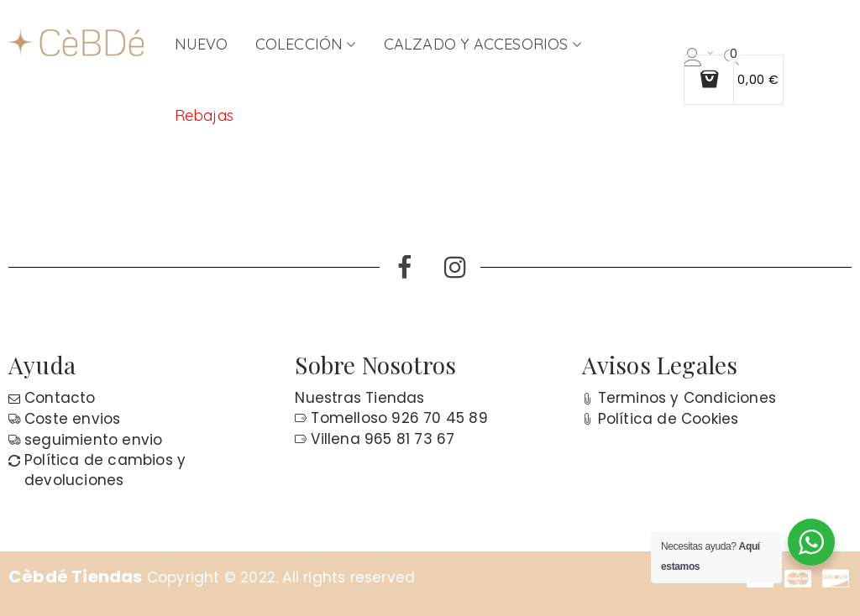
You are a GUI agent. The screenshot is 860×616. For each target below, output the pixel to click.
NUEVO (202, 44)
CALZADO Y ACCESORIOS (476, 44)
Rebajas (204, 115)
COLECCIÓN (299, 44)
